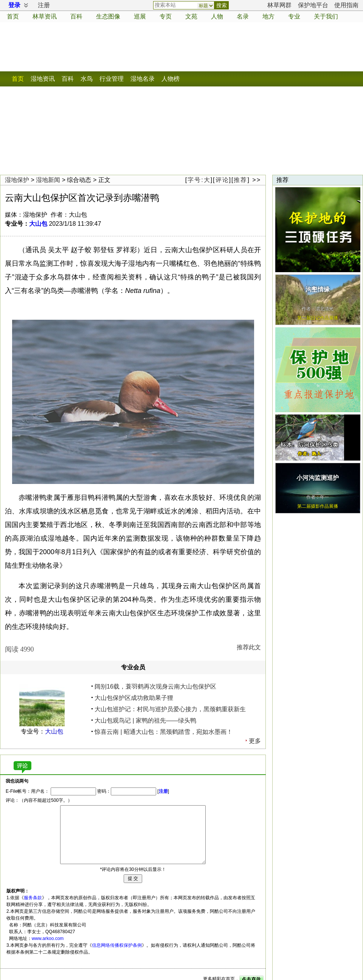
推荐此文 (249, 647)
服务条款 (33, 898)
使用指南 (346, 5)
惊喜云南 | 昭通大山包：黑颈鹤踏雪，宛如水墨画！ (164, 732)
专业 (294, 16)
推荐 (240, 180)
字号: (199, 180)
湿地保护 (17, 180)
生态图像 (108, 16)
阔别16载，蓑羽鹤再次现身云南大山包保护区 (155, 686)
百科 (76, 16)
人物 (217, 16)
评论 (222, 180)
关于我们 (326, 16)
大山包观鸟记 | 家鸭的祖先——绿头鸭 (145, 720)
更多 (255, 741)
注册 (44, 5)
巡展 (140, 16)
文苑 (191, 16)
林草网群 (279, 5)
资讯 (45, 16)
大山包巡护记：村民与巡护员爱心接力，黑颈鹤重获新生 (170, 709)
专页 (166, 16)
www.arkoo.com (48, 938)
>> (257, 180)
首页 (13, 16)
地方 (268, 16)
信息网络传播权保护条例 (117, 945)
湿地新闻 (48, 180)
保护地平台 (313, 5)
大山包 (38, 224)
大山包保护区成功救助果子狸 (134, 698)
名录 (243, 16)
